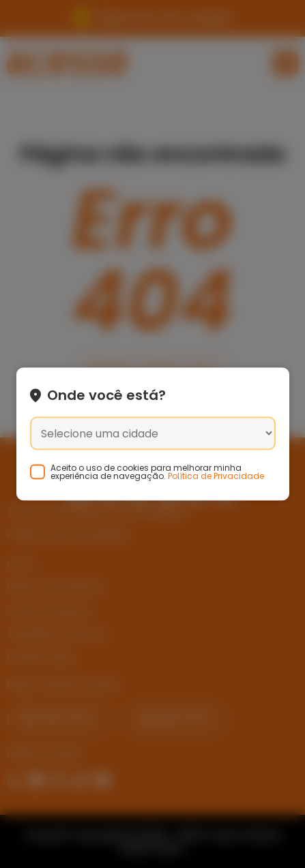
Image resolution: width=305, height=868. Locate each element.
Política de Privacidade (216, 476)
